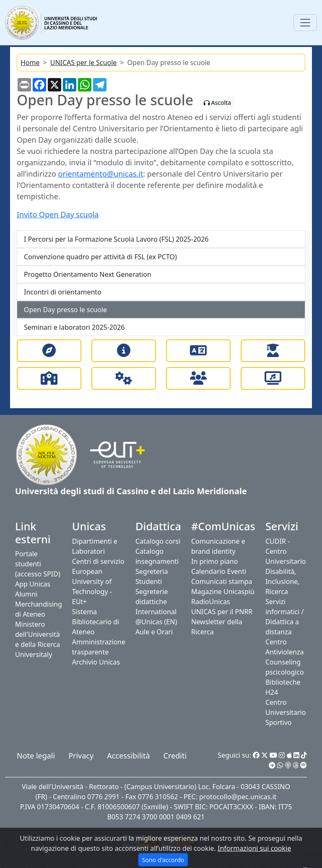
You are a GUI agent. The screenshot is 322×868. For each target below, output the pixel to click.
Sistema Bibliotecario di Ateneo (96, 622)
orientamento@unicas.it (101, 174)
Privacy (81, 756)
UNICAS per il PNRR (222, 612)
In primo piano (214, 561)
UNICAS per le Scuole (84, 63)
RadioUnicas (211, 602)
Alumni (26, 594)
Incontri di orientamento (63, 292)
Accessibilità (128, 756)
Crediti (175, 756)
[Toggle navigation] (305, 23)
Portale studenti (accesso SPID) (38, 564)
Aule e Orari (154, 632)
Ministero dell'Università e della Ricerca (38, 634)
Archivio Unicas (96, 662)
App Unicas (33, 584)
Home (30, 63)
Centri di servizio (98, 561)
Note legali (36, 756)
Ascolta (217, 103)
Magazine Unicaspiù (223, 592)
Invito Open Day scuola (58, 214)
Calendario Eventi (219, 571)
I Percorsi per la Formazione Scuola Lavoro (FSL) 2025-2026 (116, 239)
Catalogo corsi (158, 541)
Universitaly (34, 654)
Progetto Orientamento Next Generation (88, 274)
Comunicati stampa (222, 581)
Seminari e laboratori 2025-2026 (74, 327)
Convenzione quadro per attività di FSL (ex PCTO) (100, 257)
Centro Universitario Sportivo (286, 712)
